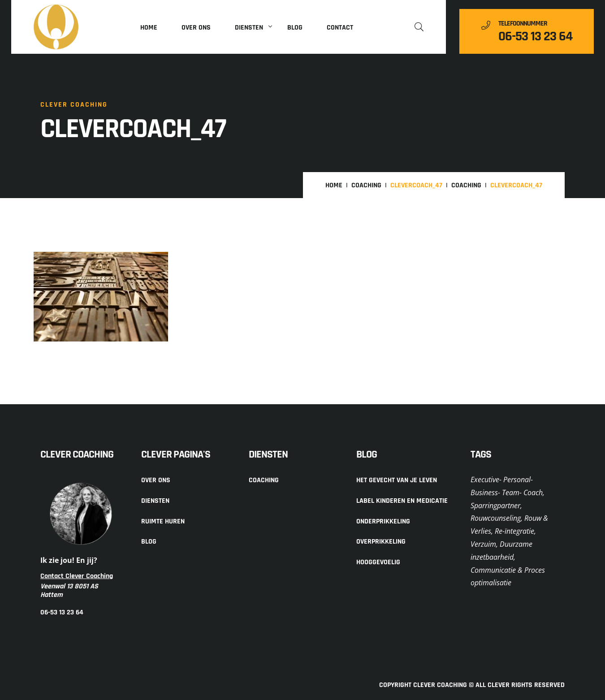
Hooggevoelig (378, 562)
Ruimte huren (163, 521)
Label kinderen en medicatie (402, 501)
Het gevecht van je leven (397, 480)
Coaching (366, 186)
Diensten (249, 28)
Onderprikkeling (383, 521)
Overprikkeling (381, 542)
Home (149, 28)
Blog (295, 28)
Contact (340, 28)
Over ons (196, 28)
